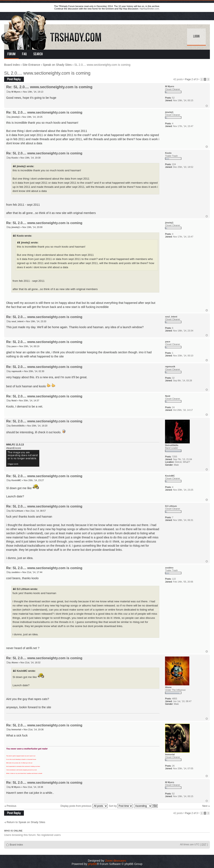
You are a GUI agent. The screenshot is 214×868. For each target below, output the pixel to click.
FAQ (24, 54)
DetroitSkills (18, 426)
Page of (191, 79)
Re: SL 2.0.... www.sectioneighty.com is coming (49, 87)
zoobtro (16, 572)
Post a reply (14, 79)
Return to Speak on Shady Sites (26, 822)
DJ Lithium (17, 511)
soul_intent (18, 321)
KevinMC (16, 480)
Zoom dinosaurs (116, 861)
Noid (14, 401)
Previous (11, 806)
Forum (11, 54)
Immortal (16, 729)
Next (205, 806)
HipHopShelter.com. (150, 9)
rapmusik (17, 371)
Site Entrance (31, 65)
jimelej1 (16, 117)
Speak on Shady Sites (57, 65)
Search (38, 54)
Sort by (121, 806)
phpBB (92, 864)
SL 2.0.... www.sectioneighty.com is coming (47, 73)
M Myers (16, 92)
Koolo (15, 158)
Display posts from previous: (84, 806)
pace (14, 346)
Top (207, 106)
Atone (15, 662)
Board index (12, 65)
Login (196, 37)
